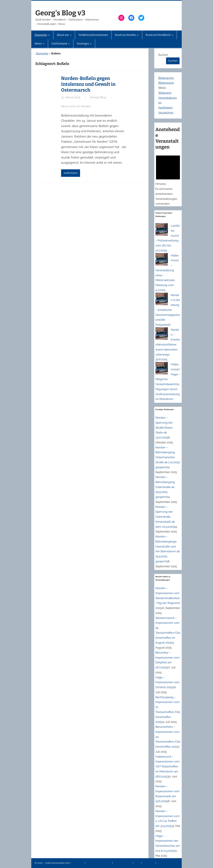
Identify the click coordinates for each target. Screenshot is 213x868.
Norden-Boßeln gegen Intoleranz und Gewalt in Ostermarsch (88, 84)
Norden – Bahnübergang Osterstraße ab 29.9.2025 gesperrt (165, 487)
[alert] (168, 179)
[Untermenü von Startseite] (49, 35)
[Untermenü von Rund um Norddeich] (172, 35)
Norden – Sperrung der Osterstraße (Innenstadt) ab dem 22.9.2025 (165, 517)
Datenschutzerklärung (99, 863)
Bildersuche (166, 83)
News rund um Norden (76, 106)
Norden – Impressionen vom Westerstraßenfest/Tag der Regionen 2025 (168, 598)
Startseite (42, 53)
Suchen (163, 55)
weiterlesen (71, 173)
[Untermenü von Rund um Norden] (138, 35)
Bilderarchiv (166, 78)
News (137, 863)
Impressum (78, 863)
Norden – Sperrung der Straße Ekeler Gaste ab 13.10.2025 (164, 428)
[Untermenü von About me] (71, 35)
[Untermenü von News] (44, 44)
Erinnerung (149, 863)
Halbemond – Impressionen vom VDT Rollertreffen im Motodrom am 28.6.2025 (167, 767)
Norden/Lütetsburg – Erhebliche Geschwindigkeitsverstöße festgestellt (168, 310)
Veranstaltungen (123, 863)
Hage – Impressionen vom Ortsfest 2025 (167, 682)
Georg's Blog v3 (60, 13)
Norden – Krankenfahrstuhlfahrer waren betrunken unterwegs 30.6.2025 (168, 345)
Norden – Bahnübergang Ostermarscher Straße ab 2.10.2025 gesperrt (168, 457)
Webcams (165, 93)
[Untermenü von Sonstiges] (91, 44)
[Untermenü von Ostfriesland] (69, 44)
